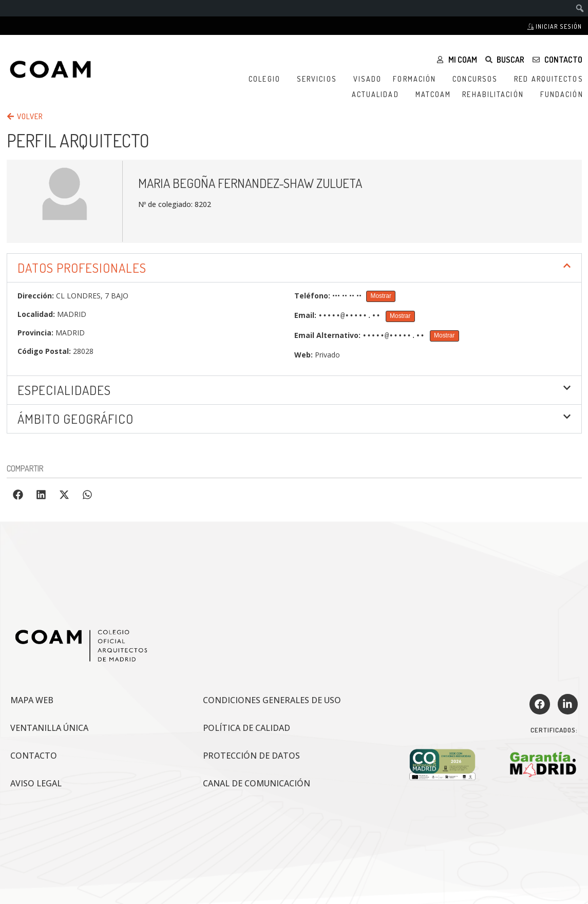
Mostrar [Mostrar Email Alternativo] (444, 335)
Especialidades (64, 390)
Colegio (267, 79)
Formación (417, 79)
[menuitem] (580, 8)
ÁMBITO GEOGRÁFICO (75, 419)
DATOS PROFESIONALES (82, 268)
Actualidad (378, 95)
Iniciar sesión (555, 26)
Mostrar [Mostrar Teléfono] (381, 296)
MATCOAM (433, 94)
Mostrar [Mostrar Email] (400, 316)
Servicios (319, 79)
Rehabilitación (495, 95)
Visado (368, 79)
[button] (294, 268)
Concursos (478, 79)
